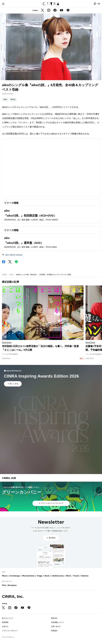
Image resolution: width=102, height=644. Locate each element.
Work (68, 576)
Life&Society (58, 576)
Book (47, 576)
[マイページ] (3, 4)
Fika (4, 585)
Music (11, 275)
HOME (4, 275)
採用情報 (5, 622)
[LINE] (68, 11)
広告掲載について (57, 622)
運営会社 (54, 618)
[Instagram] (49, 11)
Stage (40, 576)
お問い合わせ (56, 626)
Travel (76, 576)
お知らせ (5, 626)
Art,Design (15, 576)
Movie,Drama (28, 576)
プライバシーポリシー (10, 631)
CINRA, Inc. (13, 596)
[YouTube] (61, 11)
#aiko (5, 99)
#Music (13, 99)
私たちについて (8, 618)
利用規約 (54, 631)
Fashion (85, 576)
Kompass (12, 585)
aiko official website (14, 255)
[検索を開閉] (95, 4)
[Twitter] (42, 11)
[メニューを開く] (99, 4)
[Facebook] (55, 11)
